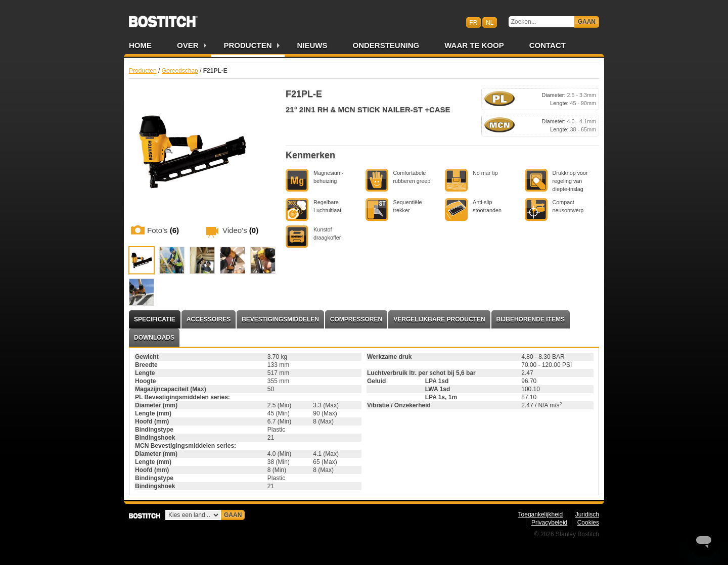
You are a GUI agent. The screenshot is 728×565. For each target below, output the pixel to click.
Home (140, 45)
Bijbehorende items (531, 319)
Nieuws (312, 45)
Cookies (588, 523)
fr (473, 22)
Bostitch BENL (163, 18)
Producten (248, 45)
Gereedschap (180, 71)
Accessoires (209, 319)
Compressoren (356, 319)
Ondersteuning (386, 45)
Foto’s (163, 230)
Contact (548, 45)
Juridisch (587, 514)
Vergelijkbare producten (439, 319)
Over (188, 45)
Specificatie (155, 319)
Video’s (240, 230)
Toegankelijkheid (541, 514)
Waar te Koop (474, 45)
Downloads (154, 338)
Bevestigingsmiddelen (280, 319)
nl (490, 22)
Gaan (587, 22)
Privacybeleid (549, 523)
